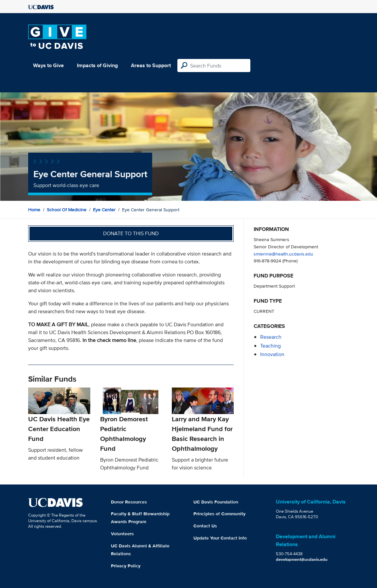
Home (34, 210)
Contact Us (205, 526)
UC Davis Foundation (216, 502)
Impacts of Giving (97, 65)
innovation (272, 354)
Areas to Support (151, 65)
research (271, 337)
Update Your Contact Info (220, 538)
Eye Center (104, 210)
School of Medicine (67, 210)
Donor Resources (129, 502)
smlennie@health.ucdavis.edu (283, 254)
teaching (270, 346)
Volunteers (122, 534)
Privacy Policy (126, 566)
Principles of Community (219, 514)
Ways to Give (48, 65)
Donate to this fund (131, 233)
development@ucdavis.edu (302, 559)
